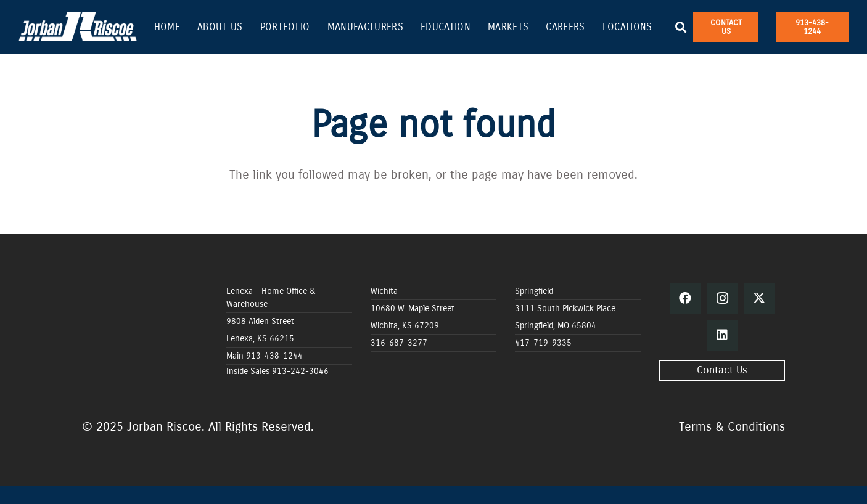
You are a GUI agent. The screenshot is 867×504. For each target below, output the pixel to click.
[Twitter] (759, 298)
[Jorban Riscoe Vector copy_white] (78, 27)
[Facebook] (685, 298)
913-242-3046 (300, 371)
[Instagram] (722, 298)
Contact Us (722, 370)
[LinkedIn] (722, 335)
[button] (681, 27)
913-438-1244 (274, 356)
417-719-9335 (543, 343)
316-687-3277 (399, 343)
